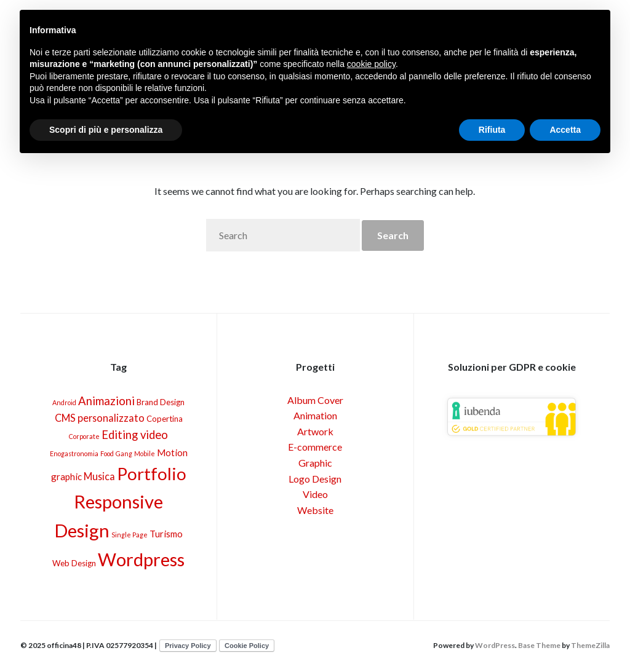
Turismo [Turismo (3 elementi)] (166, 534)
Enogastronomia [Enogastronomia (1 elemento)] (74, 453)
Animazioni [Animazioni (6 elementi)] (106, 401)
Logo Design (315, 479)
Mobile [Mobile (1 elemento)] (145, 453)
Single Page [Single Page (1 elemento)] (130, 535)
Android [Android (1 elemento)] (64, 402)
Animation (315, 415)
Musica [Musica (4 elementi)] (99, 476)
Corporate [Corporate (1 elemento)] (84, 436)
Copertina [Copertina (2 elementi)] (165, 419)
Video (315, 494)
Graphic (315, 463)
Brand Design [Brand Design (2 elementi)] (161, 402)
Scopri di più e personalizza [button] (106, 130)
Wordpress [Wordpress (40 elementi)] (141, 559)
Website (315, 510)
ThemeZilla (590, 645)
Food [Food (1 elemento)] (107, 453)
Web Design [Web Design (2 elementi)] (74, 563)
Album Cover (315, 400)
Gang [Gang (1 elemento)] (124, 453)
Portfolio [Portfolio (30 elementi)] (152, 474)
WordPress (495, 645)
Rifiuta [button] (492, 130)
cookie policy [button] (371, 64)
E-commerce (315, 447)
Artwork (315, 431)
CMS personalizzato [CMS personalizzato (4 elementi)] (100, 418)
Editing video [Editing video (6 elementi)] (135, 435)
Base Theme (539, 645)
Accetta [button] (565, 130)
